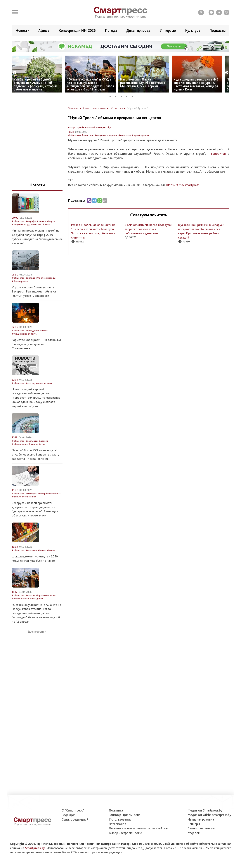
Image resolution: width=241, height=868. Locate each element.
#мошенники (29, 497)
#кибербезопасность (49, 493)
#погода (30, 278)
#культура (88, 135)
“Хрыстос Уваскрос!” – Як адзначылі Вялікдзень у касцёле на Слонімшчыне (37, 344)
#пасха (44, 330)
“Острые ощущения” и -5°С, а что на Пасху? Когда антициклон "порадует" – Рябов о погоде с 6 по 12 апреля (91, 84)
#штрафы (31, 221)
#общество (74, 135)
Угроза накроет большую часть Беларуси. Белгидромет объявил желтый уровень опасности (34, 292)
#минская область (41, 224)
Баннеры (194, 824)
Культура (193, 30)
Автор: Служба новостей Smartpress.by (89, 127)
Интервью (168, 30)
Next (227, 73)
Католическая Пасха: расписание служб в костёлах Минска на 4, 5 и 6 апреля (143, 83)
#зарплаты (32, 441)
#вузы (42, 444)
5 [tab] (133, 96)
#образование (20, 444)
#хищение (17, 224)
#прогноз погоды (46, 278)
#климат (52, 550)
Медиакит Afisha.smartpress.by (209, 815)
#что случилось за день (39, 383)
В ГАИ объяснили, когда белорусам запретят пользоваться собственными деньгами (149, 229)
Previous (15, 73)
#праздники (32, 330)
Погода (111, 30)
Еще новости (36, 632)
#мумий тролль (140, 135)
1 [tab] (111, 96)
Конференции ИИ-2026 (77, 30)
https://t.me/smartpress (183, 185)
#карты (51, 221)
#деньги (41, 221)
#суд (27, 224)
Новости (22, 30)
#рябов (16, 599)
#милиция (31, 493)
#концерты (125, 135)
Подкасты (217, 30)
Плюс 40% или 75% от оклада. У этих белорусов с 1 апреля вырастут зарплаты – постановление (36, 454)
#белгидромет (20, 281)
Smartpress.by (35, 848)
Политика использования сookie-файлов (138, 828)
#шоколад (31, 550)
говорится (218, 154)
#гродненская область (24, 334)
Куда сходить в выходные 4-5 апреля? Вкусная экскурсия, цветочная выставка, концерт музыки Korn (196, 84)
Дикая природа (138, 30)
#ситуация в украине (106, 135)
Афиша (44, 30)
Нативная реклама (201, 819)
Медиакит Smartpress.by (205, 810)
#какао (42, 550)
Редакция (68, 815)
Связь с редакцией (75, 819)
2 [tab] (117, 96)
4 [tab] (128, 96)
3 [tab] (122, 96)
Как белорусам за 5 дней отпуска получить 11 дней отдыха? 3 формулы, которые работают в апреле (36, 84)
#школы (33, 444)
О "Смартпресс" (73, 810)
